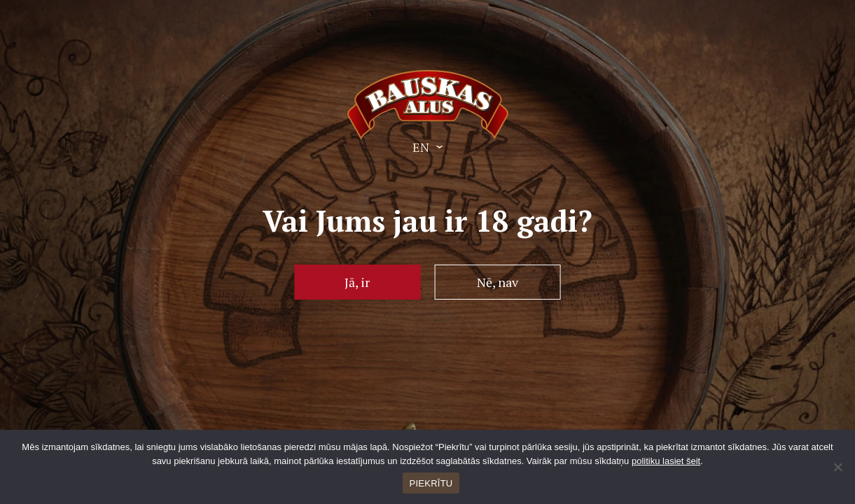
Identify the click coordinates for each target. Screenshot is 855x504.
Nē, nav (498, 282)
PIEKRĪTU (431, 483)
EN (421, 147)
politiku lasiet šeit (666, 461)
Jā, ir (357, 282)
